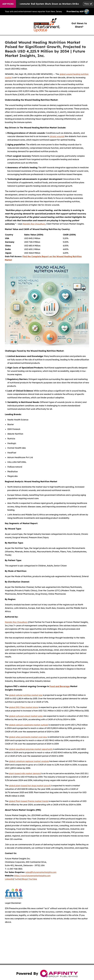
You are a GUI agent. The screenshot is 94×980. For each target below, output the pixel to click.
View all (88, 4)
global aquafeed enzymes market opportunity (31, 749)
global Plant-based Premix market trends (29, 801)
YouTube (33, 879)
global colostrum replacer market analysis (29, 761)
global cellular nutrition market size (26, 695)
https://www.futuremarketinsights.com (32, 876)
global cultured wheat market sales (26, 716)
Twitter (18, 879)
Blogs (25, 879)
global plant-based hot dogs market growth (30, 786)
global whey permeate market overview (28, 737)
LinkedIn (9, 879)
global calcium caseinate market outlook (28, 725)
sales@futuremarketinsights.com (41, 872)
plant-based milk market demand (25, 773)
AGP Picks (8, 4)
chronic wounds (57, 136)
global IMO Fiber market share (24, 707)
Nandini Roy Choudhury (34, 224)
